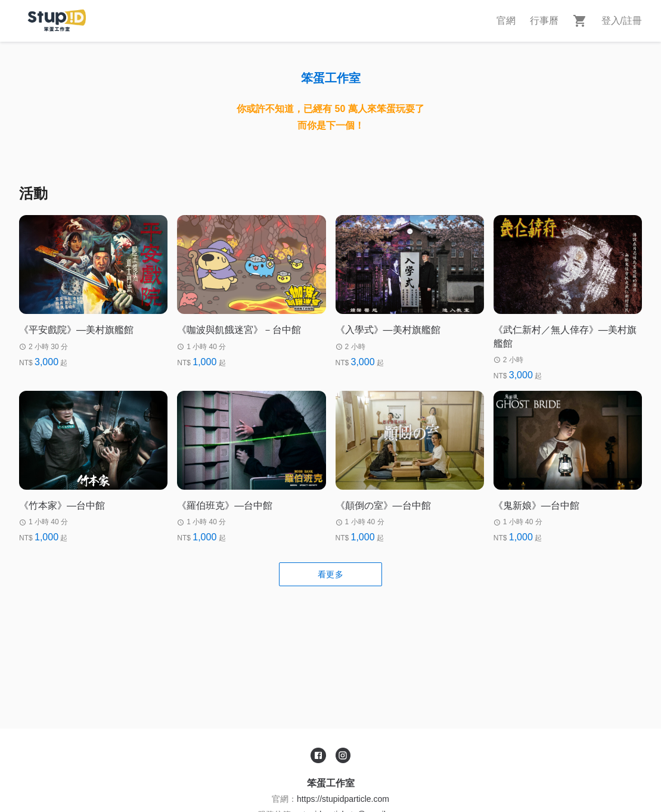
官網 (506, 21)
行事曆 (544, 21)
